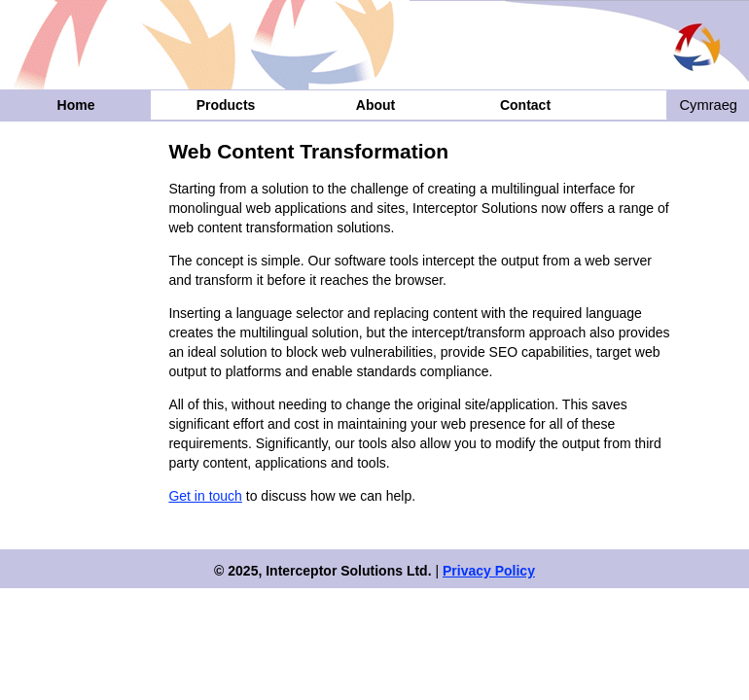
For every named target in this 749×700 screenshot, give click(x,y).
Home (76, 105)
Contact (525, 105)
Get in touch (205, 496)
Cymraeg (709, 105)
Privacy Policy (489, 571)
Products (226, 105)
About (375, 105)
